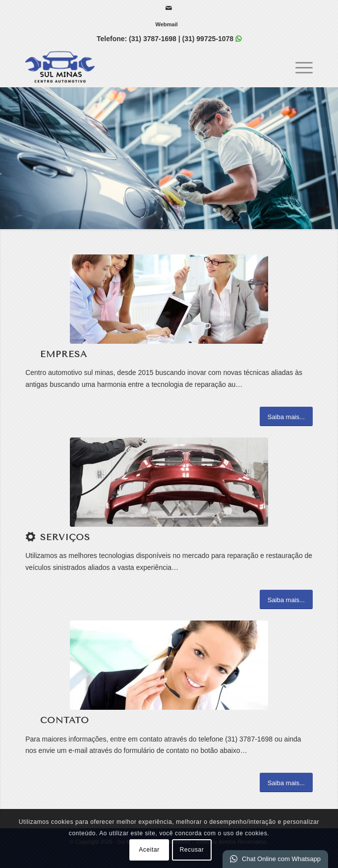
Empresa (64, 354)
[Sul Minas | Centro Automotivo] (140, 67)
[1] (169, 482)
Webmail (166, 24)
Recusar (192, 850)
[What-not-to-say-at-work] (169, 299)
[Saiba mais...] (286, 417)
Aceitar (149, 850)
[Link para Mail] (169, 8)
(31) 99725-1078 (208, 39)
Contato (65, 720)
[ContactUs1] (169, 665)
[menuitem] (166, 24)
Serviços (65, 537)
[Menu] (299, 67)
